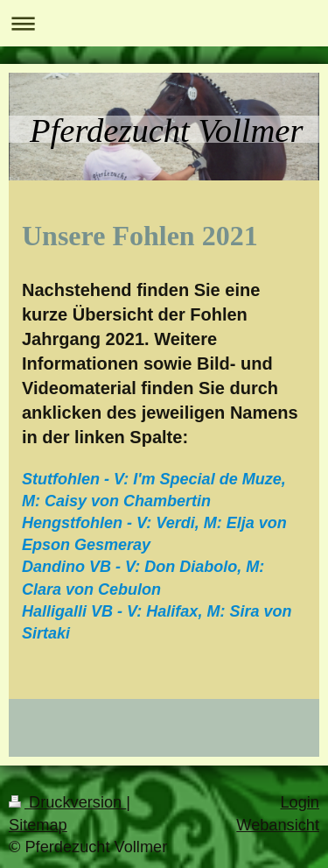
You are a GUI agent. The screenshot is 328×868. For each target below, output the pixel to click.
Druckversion (67, 802)
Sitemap (38, 825)
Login (300, 802)
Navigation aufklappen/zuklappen (164, 23)
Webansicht (278, 825)
